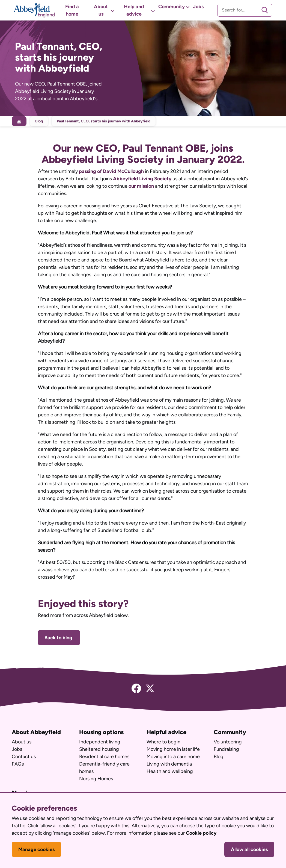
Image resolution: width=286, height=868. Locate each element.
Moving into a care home (173, 757)
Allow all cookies (249, 849)
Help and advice (134, 10)
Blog (39, 121)
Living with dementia (169, 764)
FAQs (18, 764)
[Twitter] (150, 688)
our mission (141, 186)
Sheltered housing (99, 749)
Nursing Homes (96, 779)
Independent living (100, 742)
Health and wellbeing (170, 771)
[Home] (19, 121)
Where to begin (163, 742)
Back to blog (59, 638)
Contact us (24, 757)
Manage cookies (36, 849)
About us (101, 10)
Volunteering (228, 742)
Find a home (72, 10)
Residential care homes (104, 757)
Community (172, 7)
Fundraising (226, 749)
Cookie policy (201, 833)
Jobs (198, 7)
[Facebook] (136, 688)
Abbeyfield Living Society (142, 179)
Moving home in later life (173, 749)
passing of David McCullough (111, 171)
